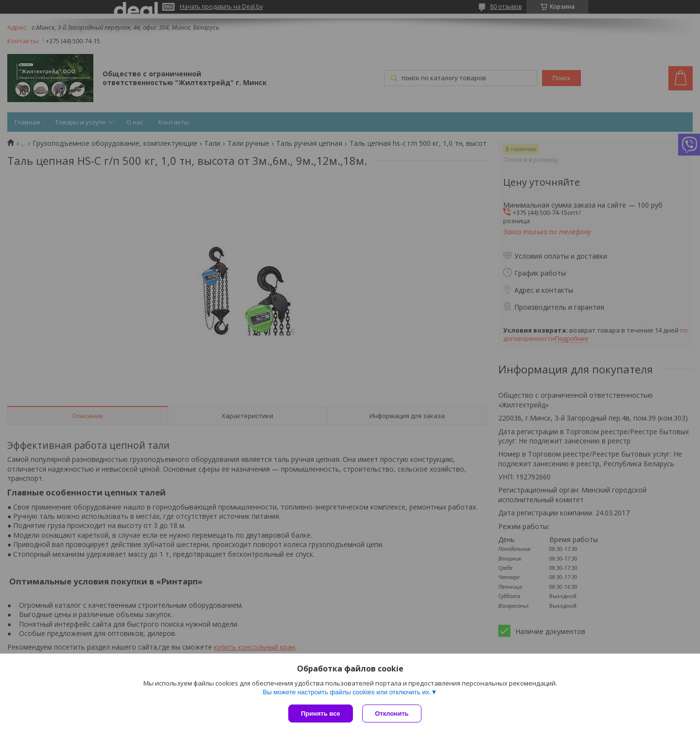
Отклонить (392, 714)
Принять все (321, 714)
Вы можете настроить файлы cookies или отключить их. (347, 692)
